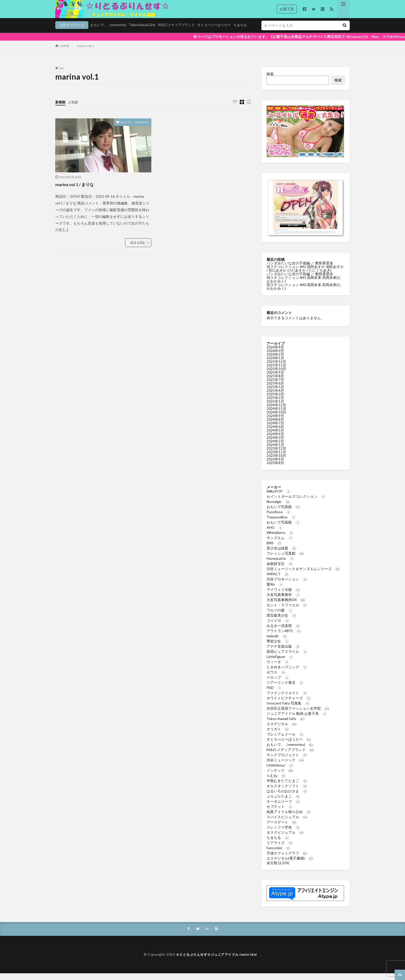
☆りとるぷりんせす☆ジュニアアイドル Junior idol (218, 961)
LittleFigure (280, 663)
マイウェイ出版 (283, 596)
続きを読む (138, 249)
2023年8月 (275, 469)
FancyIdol (279, 854)
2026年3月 (275, 357)
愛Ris (275, 591)
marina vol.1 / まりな (77, 191)
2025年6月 (275, 390)
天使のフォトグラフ (287, 859)
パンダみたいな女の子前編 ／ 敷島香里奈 (300, 280)
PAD (274, 694)
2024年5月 (275, 437)
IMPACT (278, 580)
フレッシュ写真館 (285, 560)
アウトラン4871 (284, 637)
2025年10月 (276, 375)
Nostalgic (278, 508)
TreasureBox (281, 523)
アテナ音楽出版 (283, 653)
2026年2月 (275, 361)
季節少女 (278, 648)
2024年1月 (275, 451)
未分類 (272, 869)
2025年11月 (276, 372)
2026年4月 (275, 353)
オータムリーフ (283, 808)
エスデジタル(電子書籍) (290, 865)
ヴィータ (278, 668)
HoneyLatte (281, 565)
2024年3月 (275, 444)
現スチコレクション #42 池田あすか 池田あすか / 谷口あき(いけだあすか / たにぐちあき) (305, 275)
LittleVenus (280, 772)
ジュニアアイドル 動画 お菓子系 (297, 720)
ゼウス (276, 679)
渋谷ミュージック (285, 766)
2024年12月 (276, 411)
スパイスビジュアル (287, 823)
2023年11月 (276, 458)
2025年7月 (275, 386)
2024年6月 (275, 433)
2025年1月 (275, 408)
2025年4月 (275, 397)
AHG (275, 534)
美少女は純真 (282, 554)
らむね (276, 782)
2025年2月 (275, 404)
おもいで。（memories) (75, 33)
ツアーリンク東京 (285, 689)
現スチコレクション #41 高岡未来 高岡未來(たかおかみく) (304, 286)
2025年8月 (275, 382)
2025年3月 (275, 400)
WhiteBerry (280, 539)
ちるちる (216, 33)
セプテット (280, 813)
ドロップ (278, 684)
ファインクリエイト (287, 699)
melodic (277, 642)
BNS (274, 549)
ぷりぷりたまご (283, 803)
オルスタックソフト (287, 792)
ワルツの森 (280, 617)
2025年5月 (275, 393)
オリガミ (278, 735)
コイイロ (278, 627)
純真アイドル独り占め (289, 818)
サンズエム (280, 544)
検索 (270, 80)
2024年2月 (275, 447)
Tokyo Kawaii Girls (111, 33)
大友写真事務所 (283, 601)
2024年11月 (276, 415)
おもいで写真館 (283, 513)
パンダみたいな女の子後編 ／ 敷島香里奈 (300, 269)
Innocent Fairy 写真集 (288, 710)
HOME (64, 52)
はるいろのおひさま (287, 797)
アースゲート (282, 828)
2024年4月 (275, 440)
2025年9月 (275, 379)
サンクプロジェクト (287, 761)
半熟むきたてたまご (287, 787)
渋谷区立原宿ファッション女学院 (298, 715)
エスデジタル (282, 730)
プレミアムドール (285, 741)
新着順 (61, 108)
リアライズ (280, 849)
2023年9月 (275, 466)
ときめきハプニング (287, 673)
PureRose (279, 518)
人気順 (74, 108)
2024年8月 (275, 426)
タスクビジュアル (285, 839)
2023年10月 (276, 462)
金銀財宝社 (280, 570)
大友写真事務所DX (286, 606)
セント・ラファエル (287, 611)
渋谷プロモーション (287, 585)
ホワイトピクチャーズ (289, 704)
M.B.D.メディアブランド (148, 33)
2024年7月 (275, 429)
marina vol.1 (85, 52)
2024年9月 (275, 422)
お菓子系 (287, 9)
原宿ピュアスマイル (287, 658)
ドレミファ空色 (283, 834)
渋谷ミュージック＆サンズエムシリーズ (303, 575)
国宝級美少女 (282, 622)
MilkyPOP (279, 498)
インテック (280, 777)
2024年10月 (276, 419)
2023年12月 (276, 455)
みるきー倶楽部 (283, 632)
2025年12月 (276, 368)
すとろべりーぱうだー (189, 33)
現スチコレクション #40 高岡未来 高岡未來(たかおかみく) (304, 293)
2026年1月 (275, 364)
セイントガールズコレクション (296, 503)
